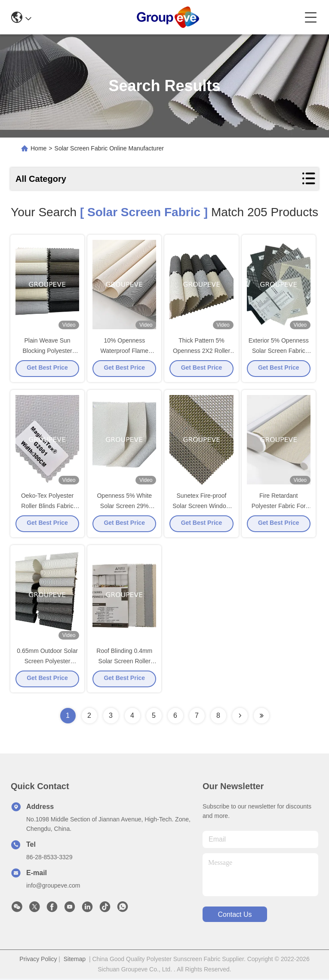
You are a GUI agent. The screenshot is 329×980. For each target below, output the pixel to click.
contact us (235, 916)
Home (38, 148)
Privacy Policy (38, 960)
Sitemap (75, 960)
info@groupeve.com (53, 887)
